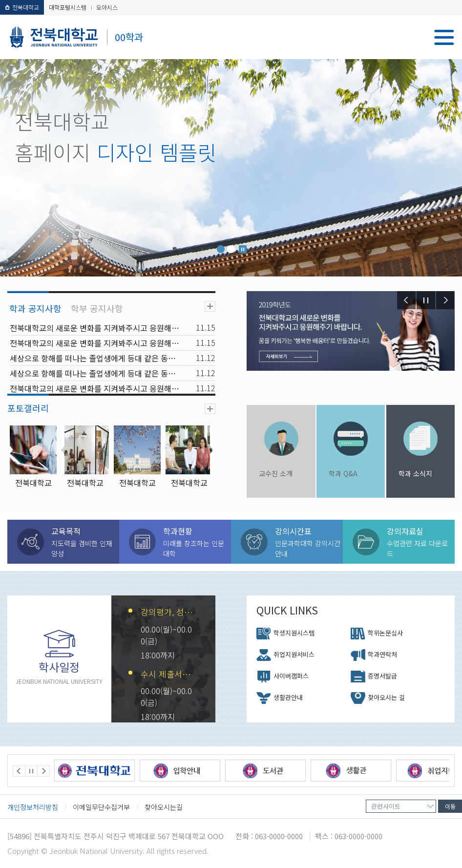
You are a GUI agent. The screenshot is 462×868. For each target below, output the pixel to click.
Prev (406, 300)
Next (445, 300)
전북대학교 (22, 7)
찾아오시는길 (164, 807)
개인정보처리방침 (33, 807)
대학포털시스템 (68, 7)
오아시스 (107, 7)
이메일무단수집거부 (101, 807)
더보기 (210, 306)
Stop (243, 249)
